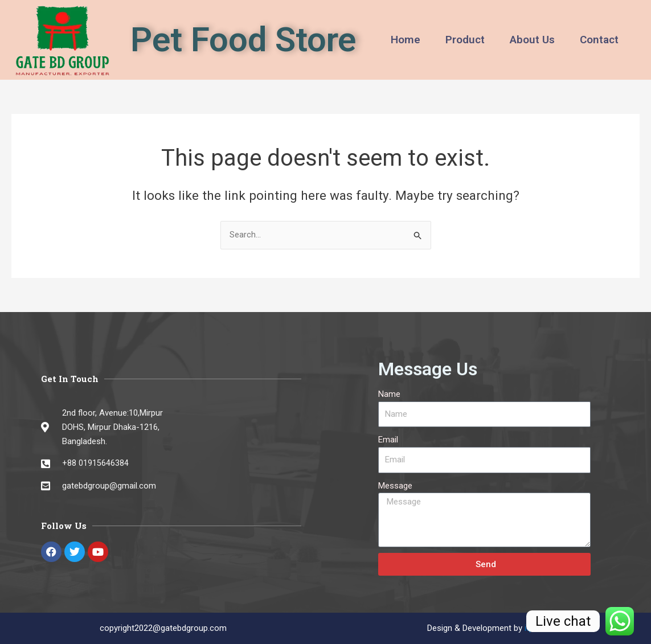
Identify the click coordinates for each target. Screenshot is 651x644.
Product (465, 40)
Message (395, 486)
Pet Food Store (243, 40)
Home (406, 40)
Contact (599, 40)
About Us (532, 40)
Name (389, 394)
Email (388, 440)
